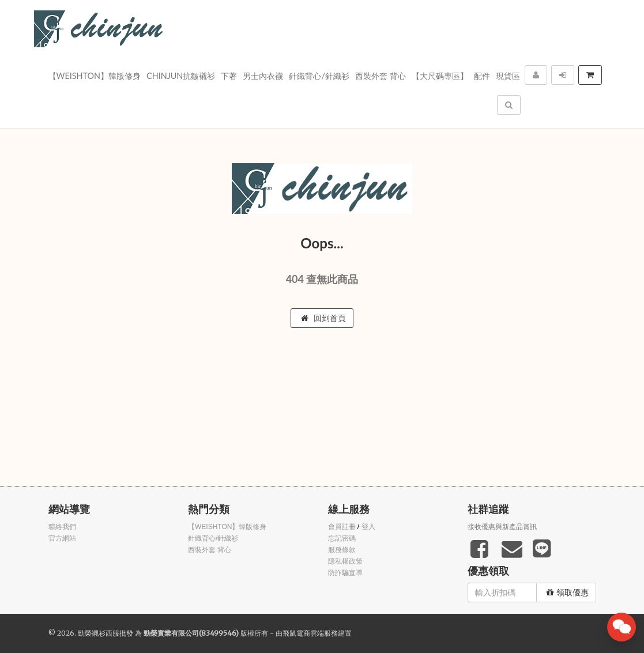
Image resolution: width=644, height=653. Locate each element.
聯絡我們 (62, 527)
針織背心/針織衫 (319, 76)
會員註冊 (342, 527)
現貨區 (508, 76)
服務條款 (342, 550)
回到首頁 (323, 318)
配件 (482, 76)
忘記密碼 (342, 538)
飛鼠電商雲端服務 (310, 633)
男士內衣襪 (263, 76)
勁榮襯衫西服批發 (106, 633)
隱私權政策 (345, 561)
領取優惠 (568, 592)
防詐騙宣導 (345, 573)
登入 (368, 527)
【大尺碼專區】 (440, 76)
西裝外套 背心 (381, 76)
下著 (229, 76)
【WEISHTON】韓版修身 (95, 76)
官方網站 (62, 538)
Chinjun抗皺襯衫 (181, 76)
